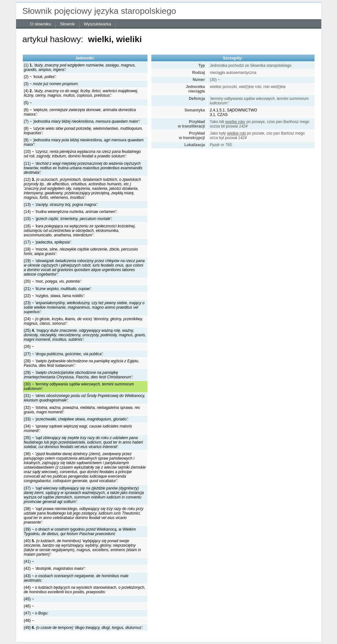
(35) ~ (83, 442)
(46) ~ (29, 606)
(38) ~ (84, 516)
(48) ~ (29, 621)
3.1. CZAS (219, 115)
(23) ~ (84, 307)
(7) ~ (82, 121)
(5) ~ (28, 103)
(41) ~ (29, 561)
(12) (82, 189)
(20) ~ (53, 281)
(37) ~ (84, 495)
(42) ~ (55, 569)
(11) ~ (83, 168)
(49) (83, 628)
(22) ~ (54, 296)
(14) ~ (70, 212)
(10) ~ (82, 154)
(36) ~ (85, 467)
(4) (81, 93)
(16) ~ (80, 231)
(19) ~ (84, 268)
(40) (82, 548)
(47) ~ (36, 613)
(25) (85, 335)
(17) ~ (48, 242)
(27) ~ (64, 354)
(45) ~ (29, 599)
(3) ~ (51, 84)
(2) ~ (40, 77)
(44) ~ (85, 590)
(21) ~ (58, 289)
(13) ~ (61, 205)
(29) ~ (78, 375)
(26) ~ (29, 347)
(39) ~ (80, 532)
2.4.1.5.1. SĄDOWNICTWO (233, 110)
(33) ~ (76, 419)
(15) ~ (68, 219)
